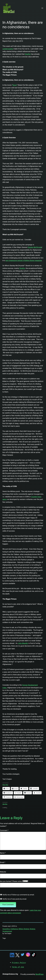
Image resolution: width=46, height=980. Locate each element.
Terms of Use (18, 967)
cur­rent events (8, 49)
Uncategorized (7, 931)
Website (3, 872)
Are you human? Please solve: (23, 884)
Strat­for (28, 54)
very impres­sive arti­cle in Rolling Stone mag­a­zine (24, 261)
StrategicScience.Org (10, 974)
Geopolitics (6, 929)
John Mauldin (23, 643)
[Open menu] (42, 8)
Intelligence (14, 929)
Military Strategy (24, 929)
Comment (4, 830)
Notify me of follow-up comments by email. (18, 895)
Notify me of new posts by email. (15, 899)
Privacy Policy (19, 963)
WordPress (39, 974)
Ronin (15, 85)
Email (3, 862)
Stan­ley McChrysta (35, 247)
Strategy (32, 929)
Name (3, 853)
